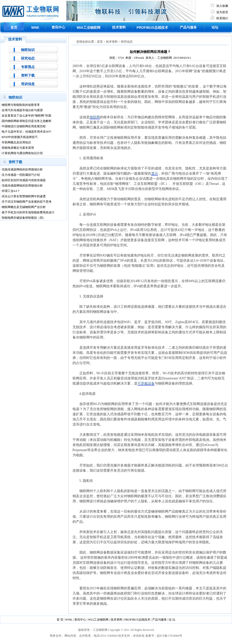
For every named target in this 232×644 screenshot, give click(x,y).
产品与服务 (188, 27)
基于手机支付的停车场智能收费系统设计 (28, 212)
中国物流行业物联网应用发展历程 (24, 126)
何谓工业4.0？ (11, 191)
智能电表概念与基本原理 (18, 148)
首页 (14, 27)
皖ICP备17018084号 (170, 636)
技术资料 (119, 27)
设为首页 (222, 12)
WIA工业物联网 (98, 620)
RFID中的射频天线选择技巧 (20, 137)
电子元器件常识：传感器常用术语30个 (27, 132)
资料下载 (28, 75)
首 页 (60, 620)
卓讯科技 (139, 636)
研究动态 (28, 58)
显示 (155, 173)
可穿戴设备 (146, 383)
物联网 (95, 117)
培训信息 (28, 84)
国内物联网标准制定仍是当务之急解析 (27, 121)
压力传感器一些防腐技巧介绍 (21, 175)
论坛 (215, 27)
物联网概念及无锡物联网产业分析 (24, 207)
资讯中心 (58, 27)
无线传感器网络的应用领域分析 (22, 169)
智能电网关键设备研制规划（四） (24, 218)
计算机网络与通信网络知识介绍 (22, 153)
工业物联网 (89, 28)
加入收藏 (222, 6)
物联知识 (28, 50)
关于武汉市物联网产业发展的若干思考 (27, 202)
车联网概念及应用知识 (16, 142)
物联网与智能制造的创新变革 (21, 105)
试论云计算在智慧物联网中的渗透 (24, 196)
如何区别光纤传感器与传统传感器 (24, 180)
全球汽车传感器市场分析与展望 (22, 110)
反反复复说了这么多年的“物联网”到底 (26, 116)
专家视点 (28, 67)
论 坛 (172, 620)
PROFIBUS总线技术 (137, 620)
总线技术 (152, 28)
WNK (35, 28)
